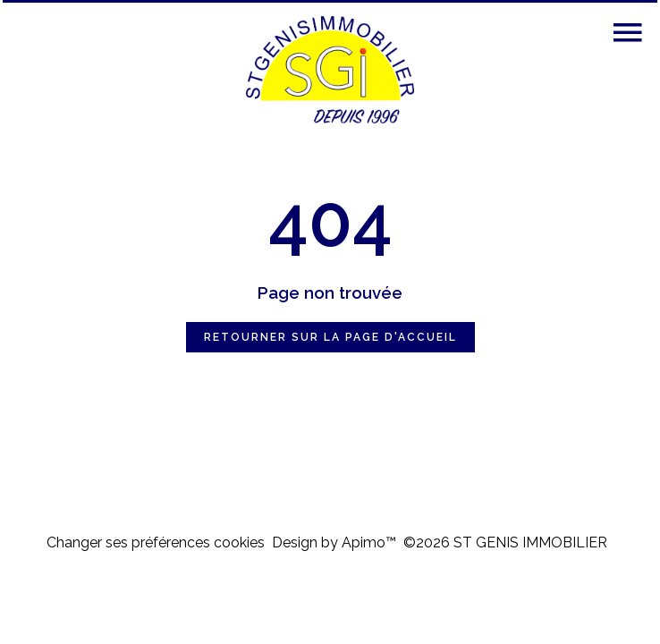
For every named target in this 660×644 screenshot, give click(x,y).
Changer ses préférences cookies (156, 542)
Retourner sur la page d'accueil (330, 337)
